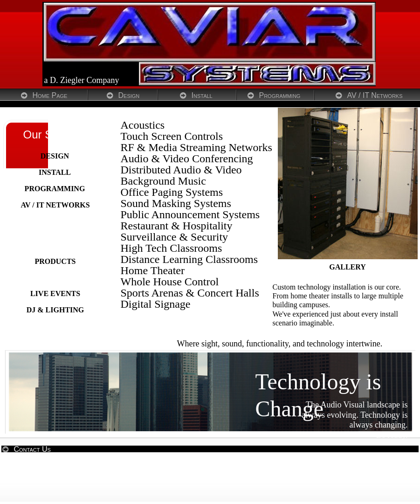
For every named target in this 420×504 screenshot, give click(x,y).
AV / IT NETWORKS (55, 205)
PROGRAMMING (55, 189)
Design (129, 95)
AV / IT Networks (375, 95)
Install (202, 95)
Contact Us (32, 449)
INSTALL (55, 172)
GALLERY (348, 267)
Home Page (50, 95)
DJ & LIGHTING (55, 310)
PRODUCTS (55, 261)
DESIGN (55, 156)
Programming (280, 95)
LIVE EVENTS (55, 293)
